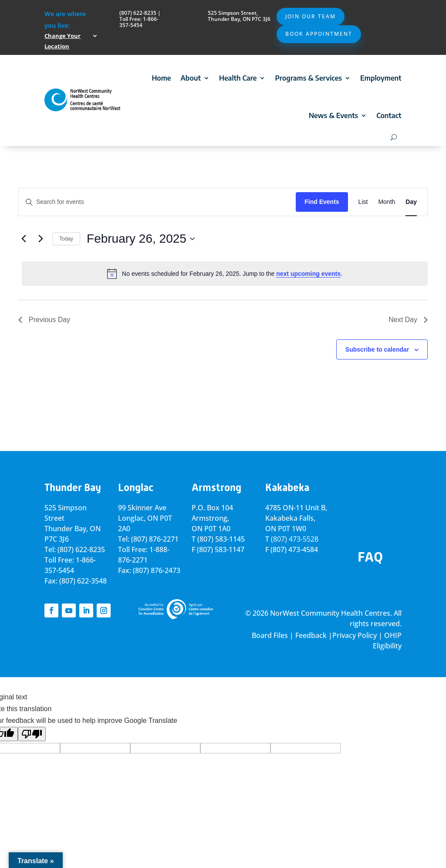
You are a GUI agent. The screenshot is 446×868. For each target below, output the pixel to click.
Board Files (270, 635)
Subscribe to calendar (377, 349)
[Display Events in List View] (363, 202)
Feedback (311, 635)
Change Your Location (63, 41)
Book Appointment (319, 34)
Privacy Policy (355, 635)
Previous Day (44, 320)
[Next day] (41, 239)
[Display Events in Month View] (387, 202)
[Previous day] (24, 239)
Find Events (322, 202)
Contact (389, 115)
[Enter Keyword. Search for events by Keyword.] (157, 202)
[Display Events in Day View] (411, 202)
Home (161, 78)
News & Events (333, 115)
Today (66, 239)
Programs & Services (308, 78)
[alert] (225, 274)
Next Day (408, 320)
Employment (381, 78)
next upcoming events (308, 274)
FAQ (370, 557)
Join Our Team (311, 16)
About (191, 78)
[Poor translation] (32, 734)
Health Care (238, 78)
